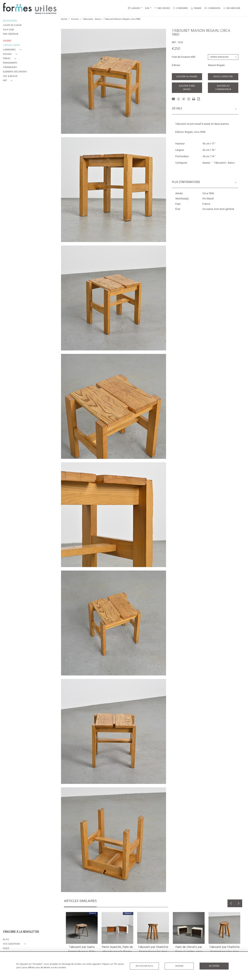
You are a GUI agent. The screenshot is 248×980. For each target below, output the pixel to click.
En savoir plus (144, 966)
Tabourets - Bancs (92, 19)
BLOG (6, 940)
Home (64, 19)
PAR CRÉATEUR (11, 34)
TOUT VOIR (8, 30)
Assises (75, 19)
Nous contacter (223, 77)
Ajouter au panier (187, 77)
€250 (176, 49)
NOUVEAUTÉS (10, 21)
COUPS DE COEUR (12, 25)
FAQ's (6, 949)
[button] (13, 50)
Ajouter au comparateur (223, 88)
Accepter (214, 966)
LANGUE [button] (134, 8)
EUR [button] (147, 8)
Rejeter (179, 966)
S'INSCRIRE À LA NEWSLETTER (21, 932)
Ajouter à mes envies (187, 88)
